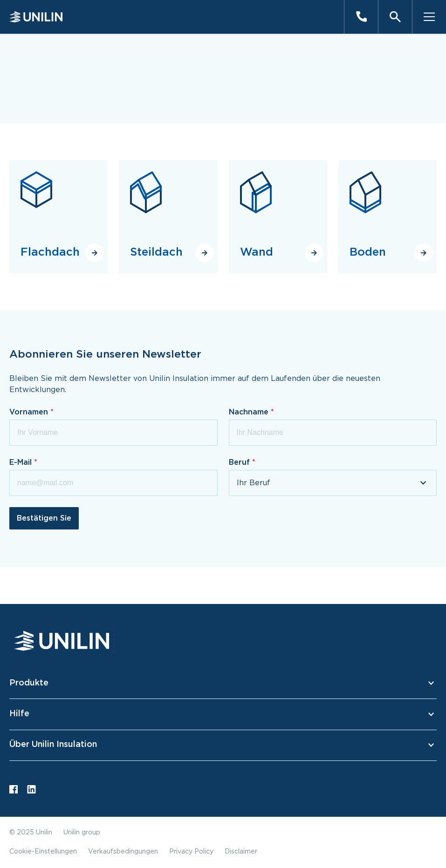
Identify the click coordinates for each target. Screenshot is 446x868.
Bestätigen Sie (44, 518)
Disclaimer (241, 852)
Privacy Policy (191, 852)
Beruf (240, 462)
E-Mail (22, 462)
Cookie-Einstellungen (43, 852)
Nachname (250, 412)
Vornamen (30, 412)
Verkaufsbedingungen (123, 852)
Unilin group (82, 833)
